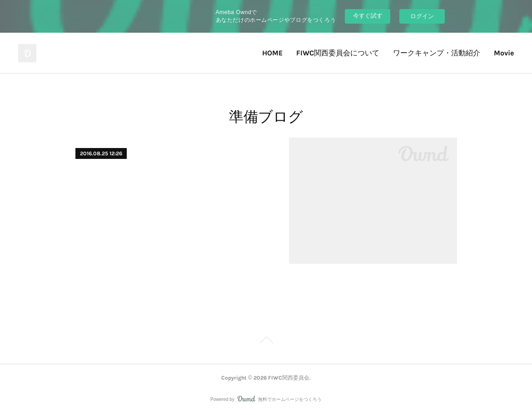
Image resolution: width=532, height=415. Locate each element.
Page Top (266, 341)
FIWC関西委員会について (338, 53)
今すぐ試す (368, 16)
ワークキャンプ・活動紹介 (437, 53)
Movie (504, 53)
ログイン (422, 16)
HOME (272, 53)
